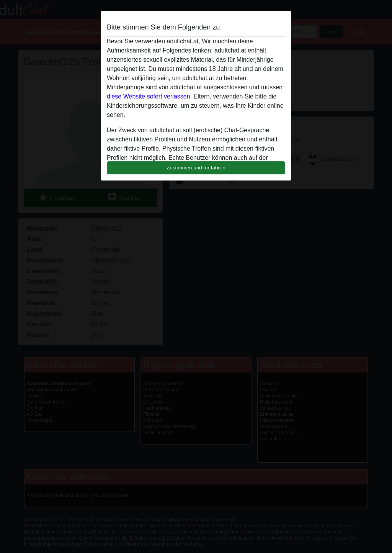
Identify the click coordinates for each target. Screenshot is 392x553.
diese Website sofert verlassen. (149, 96)
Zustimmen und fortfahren (196, 168)
